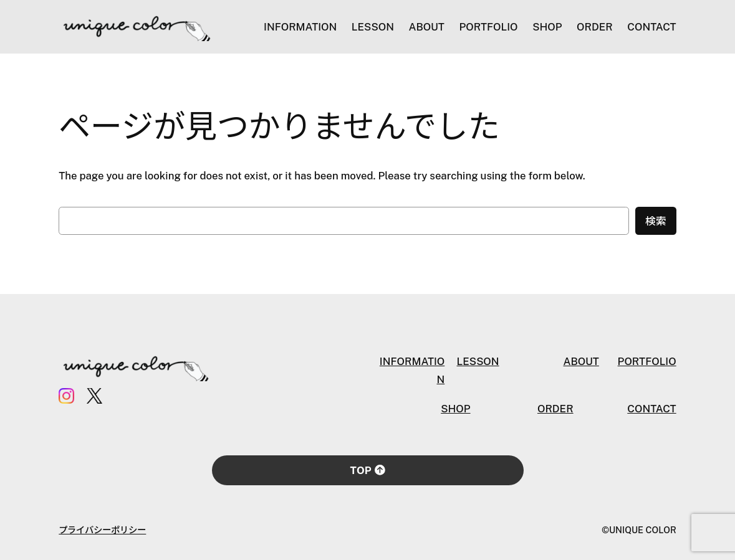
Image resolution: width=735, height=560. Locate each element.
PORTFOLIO (647, 361)
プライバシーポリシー (102, 530)
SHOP (455, 409)
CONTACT (651, 409)
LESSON (478, 361)
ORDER (555, 409)
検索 (656, 221)
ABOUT (581, 361)
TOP (368, 470)
